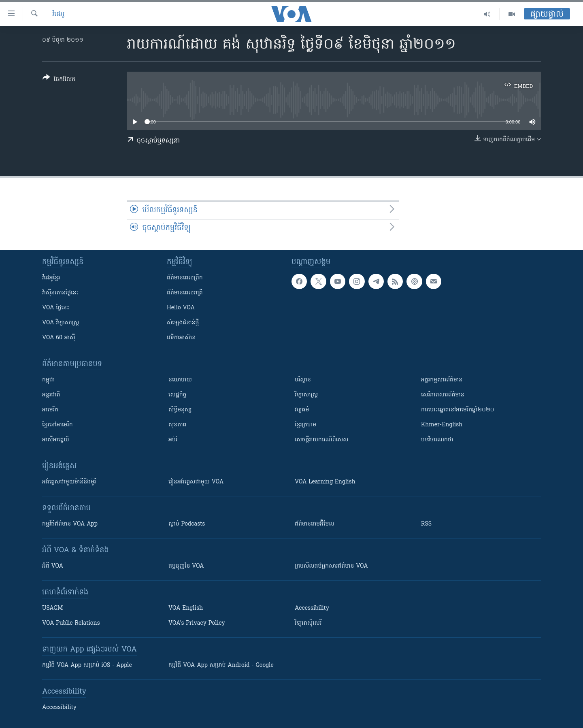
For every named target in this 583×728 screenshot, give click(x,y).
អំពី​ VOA (53, 566)
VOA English (186, 608)
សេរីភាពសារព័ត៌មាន (443, 395)
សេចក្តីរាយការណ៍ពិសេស (322, 440)
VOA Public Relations (71, 623)
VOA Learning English (325, 482)
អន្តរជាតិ (51, 395)
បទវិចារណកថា (437, 440)
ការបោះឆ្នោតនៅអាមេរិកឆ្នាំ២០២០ (457, 410)
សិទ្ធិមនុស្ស (180, 410)
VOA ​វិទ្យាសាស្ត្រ (61, 323)
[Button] (59, 80)
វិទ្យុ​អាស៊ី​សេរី (308, 623)
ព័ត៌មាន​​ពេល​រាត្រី (185, 293)
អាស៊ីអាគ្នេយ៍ (56, 440)
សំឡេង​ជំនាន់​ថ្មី (183, 323)
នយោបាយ (180, 380)
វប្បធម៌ (302, 410)
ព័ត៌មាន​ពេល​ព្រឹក (185, 278)
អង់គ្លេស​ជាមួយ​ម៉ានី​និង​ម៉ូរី (69, 482)
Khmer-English (442, 425)
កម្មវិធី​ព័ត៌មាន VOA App (70, 524)
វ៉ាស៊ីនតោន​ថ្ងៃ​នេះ (61, 293)
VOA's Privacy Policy (197, 623)
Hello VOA (181, 308)
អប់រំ (173, 440)
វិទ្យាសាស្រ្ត (306, 395)
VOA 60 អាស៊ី (59, 338)
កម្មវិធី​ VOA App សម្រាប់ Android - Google (221, 665)
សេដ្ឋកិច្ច (177, 395)
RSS (426, 524)
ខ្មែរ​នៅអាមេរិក (57, 425)
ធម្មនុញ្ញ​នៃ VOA (186, 566)
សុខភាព (177, 425)
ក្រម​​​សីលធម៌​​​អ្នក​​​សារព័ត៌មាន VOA (331, 566)
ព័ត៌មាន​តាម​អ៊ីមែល (315, 524)
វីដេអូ (58, 14)
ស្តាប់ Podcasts (187, 524)
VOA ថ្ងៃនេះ (56, 308)
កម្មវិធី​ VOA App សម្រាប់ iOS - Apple (87, 665)
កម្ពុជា (48, 380)
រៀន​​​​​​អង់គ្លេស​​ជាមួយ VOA (196, 482)
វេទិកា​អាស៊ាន (181, 338)
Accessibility (312, 608)
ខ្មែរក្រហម (305, 425)
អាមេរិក (50, 410)
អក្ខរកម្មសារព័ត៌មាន (442, 380)
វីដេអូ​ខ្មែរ (51, 278)
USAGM (52, 608)
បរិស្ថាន (303, 380)
